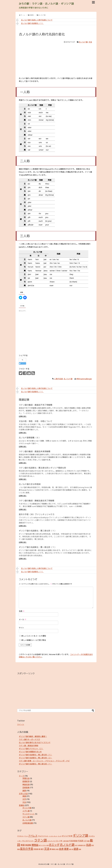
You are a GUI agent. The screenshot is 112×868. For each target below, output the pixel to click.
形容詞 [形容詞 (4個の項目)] (36, 849)
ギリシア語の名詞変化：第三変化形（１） (38, 531)
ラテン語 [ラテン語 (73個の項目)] (40, 840)
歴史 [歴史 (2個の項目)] (57, 849)
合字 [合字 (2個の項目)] (84, 845)
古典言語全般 (28, 823)
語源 (24, 791)
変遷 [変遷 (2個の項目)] (18, 849)
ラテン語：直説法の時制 (29, 746)
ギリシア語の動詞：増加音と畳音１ (33, 736)
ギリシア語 (27, 808)
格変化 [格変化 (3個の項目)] (54, 849)
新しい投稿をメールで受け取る (34, 640)
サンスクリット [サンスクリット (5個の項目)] (28, 841)
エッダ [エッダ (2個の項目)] (60, 836)
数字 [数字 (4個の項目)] (42, 849)
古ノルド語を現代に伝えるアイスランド (35, 743)
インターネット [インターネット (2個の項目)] (53, 836)
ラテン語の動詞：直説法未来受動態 (35, 451)
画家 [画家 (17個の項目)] (66, 849)
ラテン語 (26, 817)
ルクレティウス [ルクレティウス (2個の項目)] (51, 841)
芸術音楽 (26, 788)
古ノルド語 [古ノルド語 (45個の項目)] (67, 845)
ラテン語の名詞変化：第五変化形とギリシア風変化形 (42, 468)
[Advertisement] (56, 60)
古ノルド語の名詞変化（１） (30, 23)
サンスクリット (29, 814)
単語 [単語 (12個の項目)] (23, 845)
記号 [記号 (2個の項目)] (70, 849)
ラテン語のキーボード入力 (29, 739)
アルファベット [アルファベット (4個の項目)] (43, 836)
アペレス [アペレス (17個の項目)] (33, 836)
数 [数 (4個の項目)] (39, 849)
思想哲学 (26, 781)
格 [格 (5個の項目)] (51, 849)
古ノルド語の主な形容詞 (30, 484)
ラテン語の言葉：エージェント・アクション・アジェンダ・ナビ (44, 761)
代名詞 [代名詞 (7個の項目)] (80, 841)
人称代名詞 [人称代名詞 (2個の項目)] (66, 841)
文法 (90, 42)
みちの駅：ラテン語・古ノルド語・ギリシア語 (46, 4)
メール (23, 619)
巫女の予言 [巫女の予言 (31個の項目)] (27, 849)
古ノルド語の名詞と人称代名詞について (34, 20)
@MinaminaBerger (84, 379)
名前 (22, 611)
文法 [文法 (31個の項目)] (47, 849)
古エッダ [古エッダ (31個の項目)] (54, 845)
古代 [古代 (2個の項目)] (76, 845)
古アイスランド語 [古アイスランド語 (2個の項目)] (44, 845)
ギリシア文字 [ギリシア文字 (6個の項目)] (67, 836)
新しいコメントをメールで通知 (34, 636)
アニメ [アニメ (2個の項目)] (26, 836)
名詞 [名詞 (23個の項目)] (88, 845)
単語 (24, 796)
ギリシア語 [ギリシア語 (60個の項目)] (80, 835)
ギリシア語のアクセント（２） (31, 749)
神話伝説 (26, 784)
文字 (24, 799)
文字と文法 (23, 794)
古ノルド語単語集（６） (30, 438)
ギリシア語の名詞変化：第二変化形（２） (36, 758)
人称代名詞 (58, 379)
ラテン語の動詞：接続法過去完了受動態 (37, 501)
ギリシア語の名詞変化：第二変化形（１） (36, 755)
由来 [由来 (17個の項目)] (61, 849)
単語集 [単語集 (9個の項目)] (28, 845)
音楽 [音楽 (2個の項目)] (80, 849)
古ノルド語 (83, 42)
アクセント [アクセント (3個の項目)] (20, 836)
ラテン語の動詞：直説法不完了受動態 (36, 405)
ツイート (21, 724)
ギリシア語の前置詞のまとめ (30, 752)
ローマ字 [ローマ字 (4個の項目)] (59, 841)
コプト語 (26, 811)
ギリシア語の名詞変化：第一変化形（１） (38, 547)
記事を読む (23, 416)
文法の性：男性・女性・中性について (36, 421)
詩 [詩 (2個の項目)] (73, 849)
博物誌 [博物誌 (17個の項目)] (35, 845)
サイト (21, 628)
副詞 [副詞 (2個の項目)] (88, 841)
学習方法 (26, 778)
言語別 (22, 805)
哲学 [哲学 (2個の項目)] (93, 845)
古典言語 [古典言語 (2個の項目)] (80, 845)
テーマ (22, 776)
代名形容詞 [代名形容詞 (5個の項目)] (73, 841)
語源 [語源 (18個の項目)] (76, 849)
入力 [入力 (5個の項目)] (85, 841)
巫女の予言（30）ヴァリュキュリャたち (37, 514)
